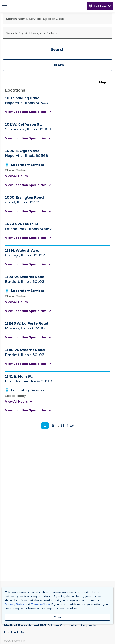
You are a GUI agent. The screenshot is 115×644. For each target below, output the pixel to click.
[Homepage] (47, 6)
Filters (57, 65)
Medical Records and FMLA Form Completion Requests (50, 625)
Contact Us (14, 632)
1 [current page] (45, 425)
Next (71, 425)
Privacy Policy (14, 604)
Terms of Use (40, 604)
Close (57, 617)
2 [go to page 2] (53, 425)
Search (58, 49)
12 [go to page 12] (63, 425)
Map (103, 82)
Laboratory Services (28, 165)
